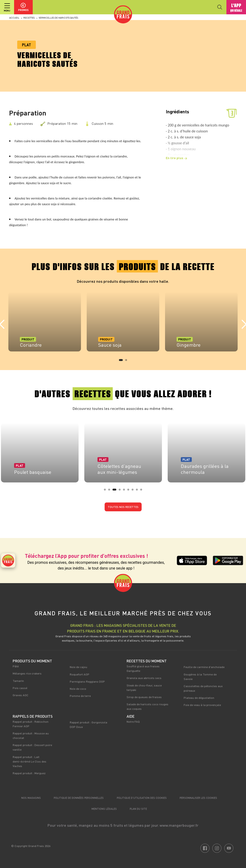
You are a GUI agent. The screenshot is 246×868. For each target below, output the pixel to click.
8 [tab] (138, 491)
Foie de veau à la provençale (202, 705)
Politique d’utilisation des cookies (142, 798)
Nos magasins (31, 798)
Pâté (16, 666)
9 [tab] (143, 491)
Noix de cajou (78, 667)
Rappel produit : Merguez (29, 773)
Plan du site (138, 809)
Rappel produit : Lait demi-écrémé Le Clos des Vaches (29, 761)
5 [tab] (125, 491)
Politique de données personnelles (79, 798)
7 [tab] (134, 491)
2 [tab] (128, 361)
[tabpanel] (45, 322)
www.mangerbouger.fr (179, 825)
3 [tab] (115, 491)
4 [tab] (121, 491)
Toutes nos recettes (123, 507)
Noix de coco (78, 689)
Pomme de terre (80, 696)
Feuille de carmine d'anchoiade (204, 667)
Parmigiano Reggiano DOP (87, 681)
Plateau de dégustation (199, 698)
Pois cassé (20, 688)
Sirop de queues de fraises (144, 697)
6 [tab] (130, 491)
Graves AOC (21, 695)
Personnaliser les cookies (198, 798)
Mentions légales (104, 809)
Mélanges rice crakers (27, 673)
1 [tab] (121, 361)
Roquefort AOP (80, 674)
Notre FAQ (133, 722)
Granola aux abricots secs (144, 678)
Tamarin (18, 681)
